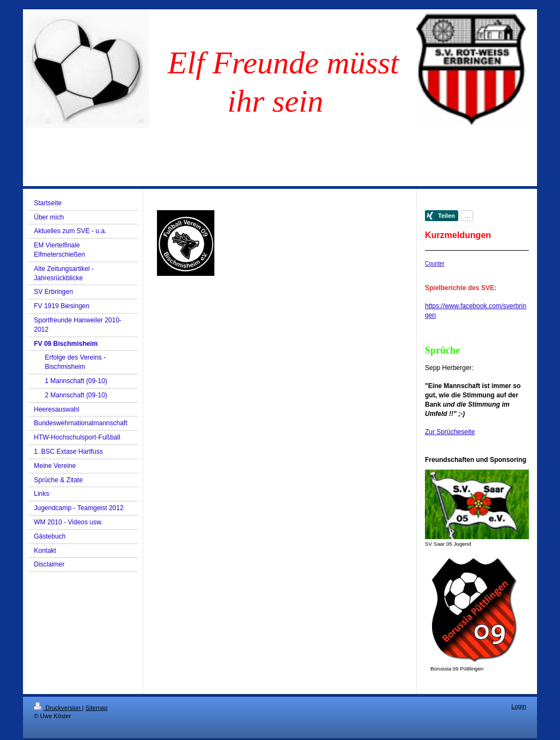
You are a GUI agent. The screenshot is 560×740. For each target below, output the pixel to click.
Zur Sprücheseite (450, 432)
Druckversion (58, 708)
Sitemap (96, 708)
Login (519, 706)
